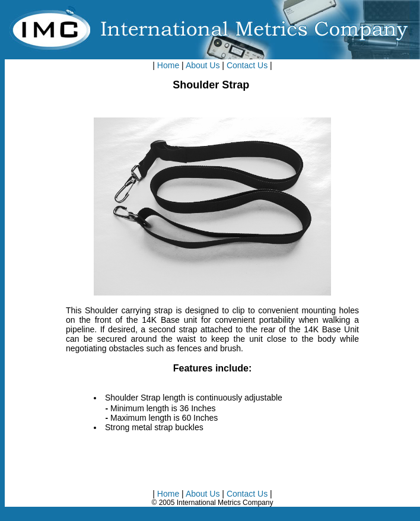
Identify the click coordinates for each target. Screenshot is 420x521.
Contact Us (247, 65)
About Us (203, 65)
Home (168, 65)
